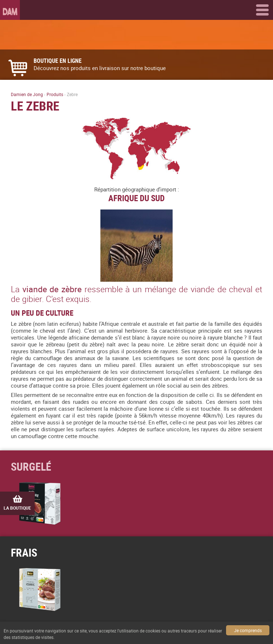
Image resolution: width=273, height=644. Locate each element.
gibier (32, 299)
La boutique (17, 503)
